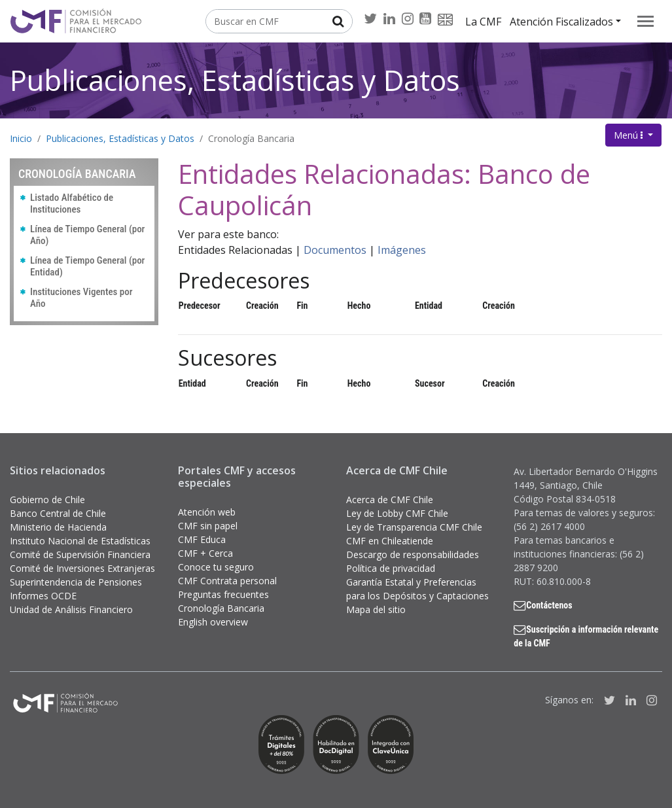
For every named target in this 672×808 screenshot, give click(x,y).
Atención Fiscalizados (561, 22)
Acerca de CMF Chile (390, 500)
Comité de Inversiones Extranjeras (82, 568)
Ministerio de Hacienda (58, 527)
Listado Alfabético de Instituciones (72, 203)
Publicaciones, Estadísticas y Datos (235, 80)
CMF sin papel (208, 526)
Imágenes (402, 250)
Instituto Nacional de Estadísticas (80, 541)
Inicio (21, 138)
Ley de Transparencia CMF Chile (414, 527)
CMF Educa (202, 539)
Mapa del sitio (376, 609)
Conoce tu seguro (216, 567)
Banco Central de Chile (58, 513)
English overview (213, 622)
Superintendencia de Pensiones (76, 582)
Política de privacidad (391, 568)
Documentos (335, 250)
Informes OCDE (43, 596)
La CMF (483, 22)
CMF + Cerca (205, 553)
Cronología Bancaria (251, 138)
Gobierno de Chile (47, 500)
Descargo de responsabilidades (413, 554)
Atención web (207, 512)
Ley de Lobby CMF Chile (397, 513)
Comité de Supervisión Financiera (80, 554)
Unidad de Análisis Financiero (71, 609)
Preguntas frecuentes (223, 594)
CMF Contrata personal (227, 581)
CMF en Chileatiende (390, 541)
